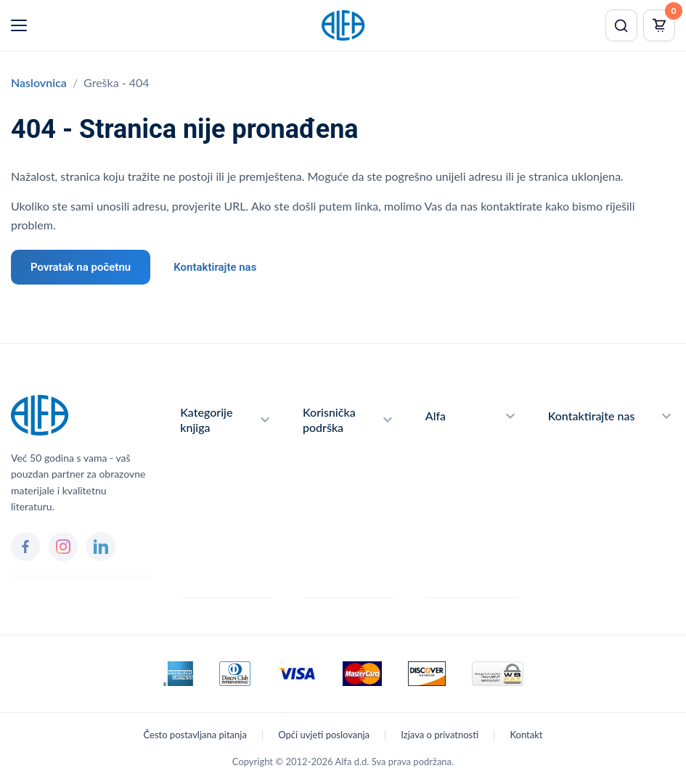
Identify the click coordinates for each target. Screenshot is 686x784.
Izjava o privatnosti (440, 735)
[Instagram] (63, 547)
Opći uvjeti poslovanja (324, 735)
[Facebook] (25, 547)
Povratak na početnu (81, 267)
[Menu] (19, 25)
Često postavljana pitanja (195, 735)
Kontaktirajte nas (215, 267)
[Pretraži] (621, 25)
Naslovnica (39, 82)
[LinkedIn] (101, 547)
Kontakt (526, 735)
